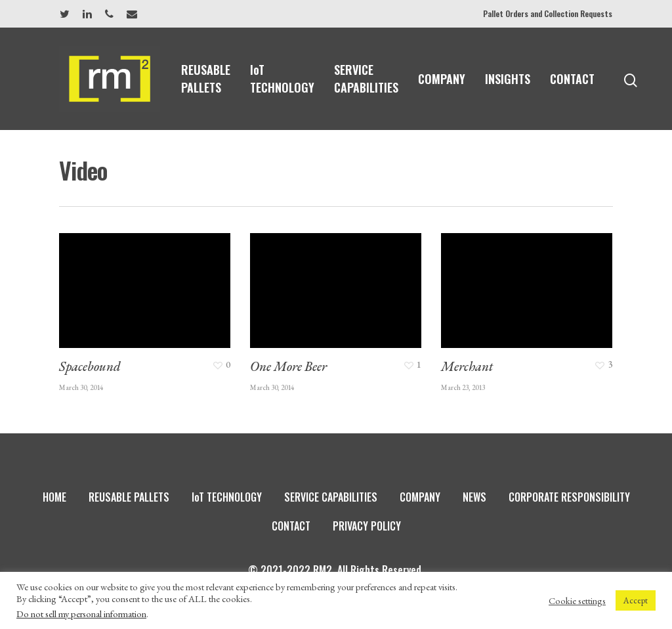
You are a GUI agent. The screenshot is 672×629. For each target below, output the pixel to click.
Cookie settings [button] (577, 601)
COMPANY (442, 79)
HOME (54, 497)
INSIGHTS (508, 79)
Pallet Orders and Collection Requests (548, 13)
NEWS (474, 497)
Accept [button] (636, 600)
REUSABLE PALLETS (206, 78)
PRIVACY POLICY (367, 526)
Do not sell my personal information (81, 614)
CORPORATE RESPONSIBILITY (569, 497)
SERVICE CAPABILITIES (366, 78)
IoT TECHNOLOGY (282, 78)
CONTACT (572, 79)
